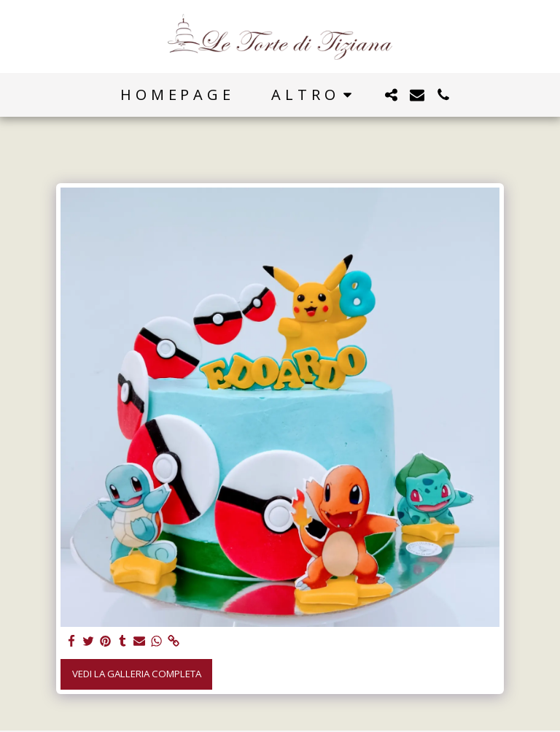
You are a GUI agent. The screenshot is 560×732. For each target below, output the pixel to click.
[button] (391, 95)
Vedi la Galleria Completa (137, 674)
